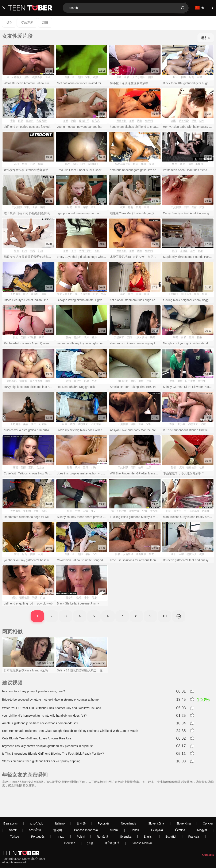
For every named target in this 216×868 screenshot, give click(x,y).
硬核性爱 (37, 77)
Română (102, 813)
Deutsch (70, 820)
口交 (202, 121)
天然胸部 (121, 121)
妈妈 (201, 251)
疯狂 (123, 207)
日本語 (81, 800)
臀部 (80, 77)
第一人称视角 (14, 77)
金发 (35, 207)
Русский (103, 800)
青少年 (78, 337)
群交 (193, 251)
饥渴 (173, 121)
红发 (93, 207)
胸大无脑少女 (65, 294)
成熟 (143, 164)
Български (10, 800)
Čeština (180, 807)
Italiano (60, 800)
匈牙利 (149, 121)
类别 (9, 23)
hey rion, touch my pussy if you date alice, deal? (34, 691)
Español (171, 813)
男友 (94, 381)
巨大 (176, 77)
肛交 (202, 207)
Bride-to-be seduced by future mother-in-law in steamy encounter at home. (51, 700)
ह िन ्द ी (112, 820)
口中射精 (190, 381)
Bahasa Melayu (142, 820)
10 (165, 616)
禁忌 (174, 164)
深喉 (190, 164)
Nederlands (128, 800)
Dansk (135, 807)
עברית (61, 813)
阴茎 (184, 77)
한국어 (58, 807)
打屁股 (32, 337)
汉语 (90, 820)
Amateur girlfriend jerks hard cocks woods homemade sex (40, 723)
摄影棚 (27, 511)
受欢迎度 (27, 23)
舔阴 (131, 207)
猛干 (173, 554)
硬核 (96, 77)
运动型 (23, 381)
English (148, 813)
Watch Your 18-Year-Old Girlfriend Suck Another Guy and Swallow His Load (52, 708)
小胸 (93, 467)
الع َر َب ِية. (36, 800)
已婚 (87, 381)
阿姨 (68, 381)
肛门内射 (123, 381)
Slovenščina (156, 800)
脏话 (119, 77)
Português (38, 813)
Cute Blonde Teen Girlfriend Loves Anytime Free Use (37, 738)
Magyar (202, 807)
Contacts (208, 831)
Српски (208, 800)
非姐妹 (199, 164)
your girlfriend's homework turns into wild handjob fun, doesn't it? (44, 716)
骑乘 (199, 337)
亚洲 (94, 337)
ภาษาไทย (35, 807)
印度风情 (42, 121)
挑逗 (15, 337)
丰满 (85, 511)
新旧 (45, 23)
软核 (202, 467)
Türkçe (14, 813)
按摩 (141, 467)
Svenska (126, 813)
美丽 (194, 207)
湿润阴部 (93, 164)
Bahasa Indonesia (86, 807)
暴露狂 (35, 294)
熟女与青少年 (123, 164)
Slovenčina (184, 800)
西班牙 (206, 511)
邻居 (204, 294)
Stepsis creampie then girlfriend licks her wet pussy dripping (41, 761)
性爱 (172, 424)
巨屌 (199, 77)
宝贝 (88, 77)
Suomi (114, 807)
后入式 (96, 121)
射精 (127, 77)
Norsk (13, 807)
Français (194, 813)
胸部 (150, 77)
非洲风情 (186, 294)
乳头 (68, 337)
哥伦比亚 (70, 77)
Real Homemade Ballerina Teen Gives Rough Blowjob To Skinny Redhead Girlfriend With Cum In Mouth (70, 731)
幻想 (32, 164)
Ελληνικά (157, 807)
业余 (48, 77)
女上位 (40, 467)
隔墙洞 (30, 121)
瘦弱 (172, 381)
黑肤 (94, 598)
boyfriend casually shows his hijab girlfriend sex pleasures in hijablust (47, 746)
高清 (17, 164)
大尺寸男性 (138, 77)
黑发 (27, 77)
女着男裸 (128, 554)
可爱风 (43, 424)
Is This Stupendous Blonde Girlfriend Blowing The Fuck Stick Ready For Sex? (53, 754)
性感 (79, 598)
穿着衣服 (141, 554)
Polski (81, 813)
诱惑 (35, 598)
